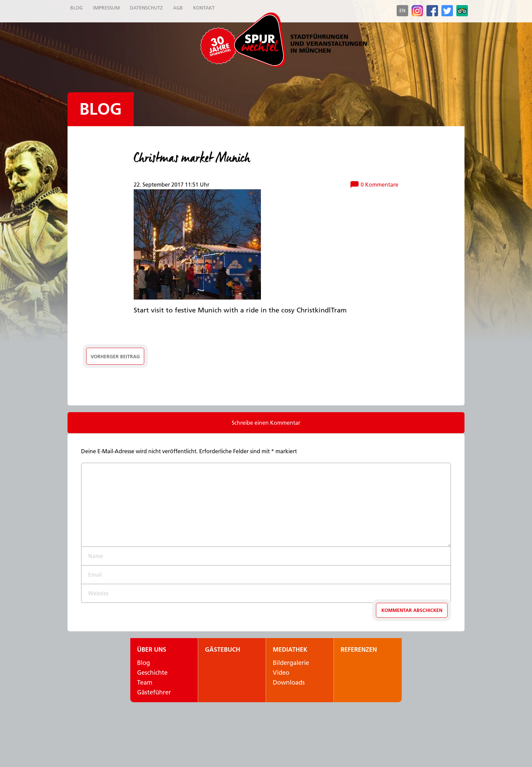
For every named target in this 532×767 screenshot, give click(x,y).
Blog (101, 109)
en (402, 11)
